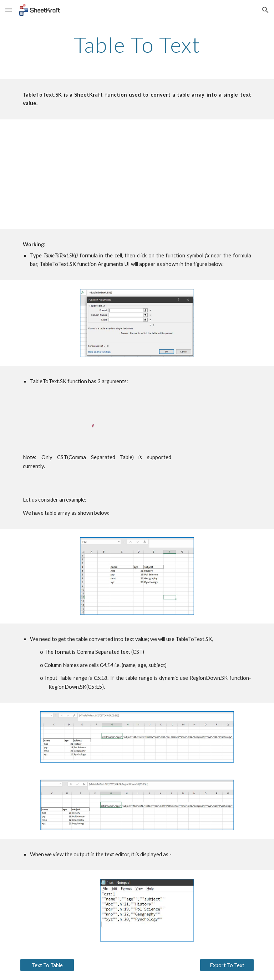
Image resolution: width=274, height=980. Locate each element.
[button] (9, 10)
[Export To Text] (227, 965)
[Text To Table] (47, 965)
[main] (137, 45)
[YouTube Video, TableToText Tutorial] (137, 174)
